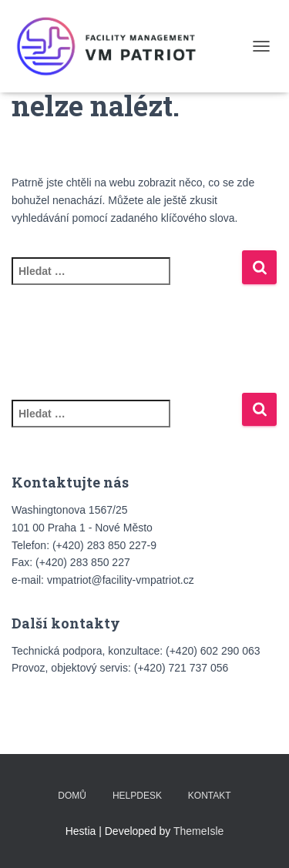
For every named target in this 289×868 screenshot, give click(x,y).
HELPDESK (137, 796)
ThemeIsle (198, 831)
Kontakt (210, 796)
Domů (72, 796)
